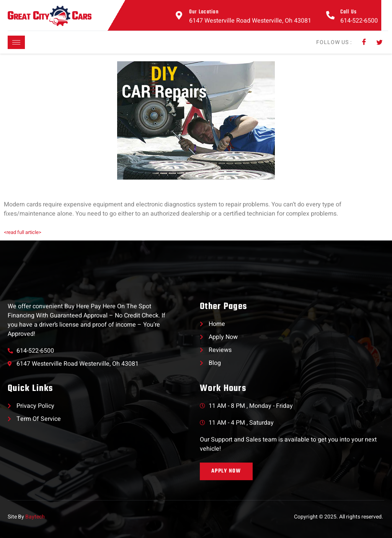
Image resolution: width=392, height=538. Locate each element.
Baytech (35, 517)
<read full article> (23, 232)
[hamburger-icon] (16, 42)
